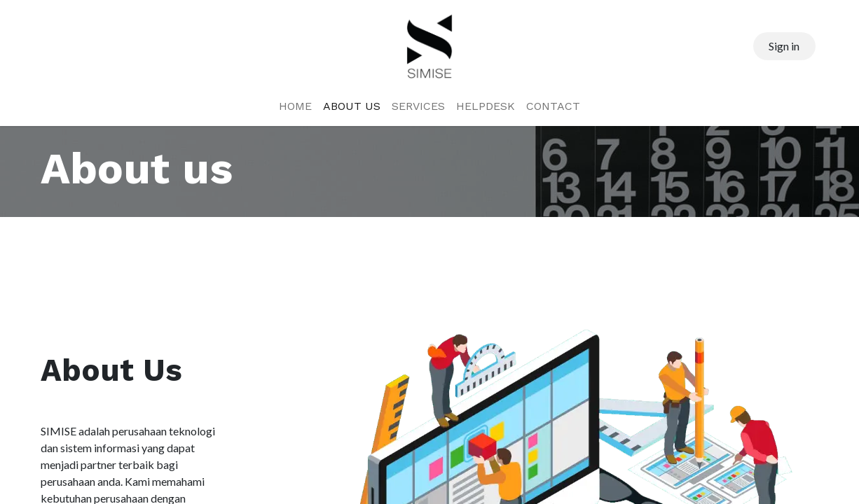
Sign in (784, 46)
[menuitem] (295, 106)
